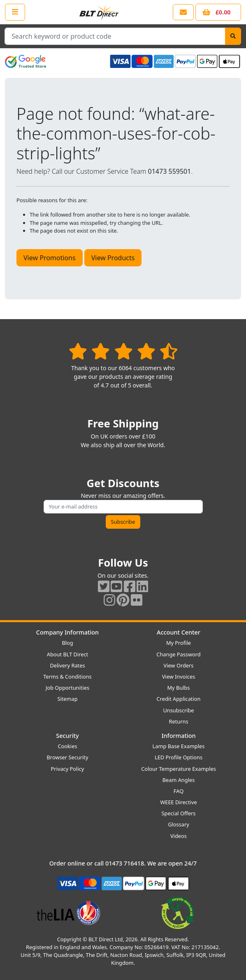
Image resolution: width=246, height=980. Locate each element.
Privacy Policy (68, 769)
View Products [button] (113, 258)
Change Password (178, 654)
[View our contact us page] (183, 12)
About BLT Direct (68, 654)
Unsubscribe (178, 710)
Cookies (67, 746)
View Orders (179, 665)
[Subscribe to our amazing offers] (123, 507)
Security (67, 736)
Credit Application (179, 699)
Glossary (179, 824)
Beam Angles (179, 780)
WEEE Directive (178, 802)
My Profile (179, 643)
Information (178, 736)
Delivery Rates (67, 665)
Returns (178, 721)
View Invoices (179, 677)
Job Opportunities (67, 688)
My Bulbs (179, 688)
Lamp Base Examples (179, 746)
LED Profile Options (179, 757)
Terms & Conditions (67, 677)
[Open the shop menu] (15, 12)
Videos (179, 836)
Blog (67, 643)
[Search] (233, 36)
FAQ (179, 791)
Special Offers (179, 813)
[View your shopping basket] (218, 12)
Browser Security (68, 757)
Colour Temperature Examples (179, 769)
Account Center (179, 632)
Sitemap (67, 699)
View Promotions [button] (50, 258)
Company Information (67, 632)
